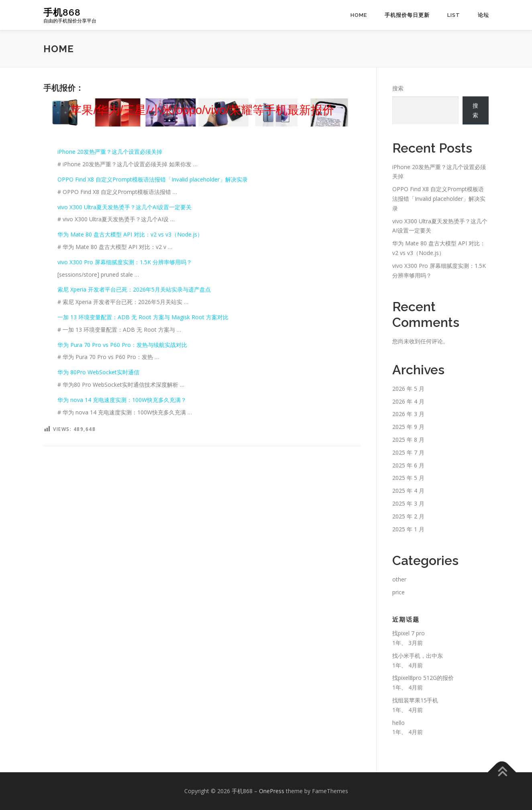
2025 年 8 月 (408, 440)
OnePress (272, 791)
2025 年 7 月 (408, 452)
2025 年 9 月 (408, 427)
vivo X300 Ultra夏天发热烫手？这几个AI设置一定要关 (124, 207)
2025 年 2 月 (408, 516)
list (454, 15)
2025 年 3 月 (408, 503)
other (399, 579)
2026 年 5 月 (408, 389)
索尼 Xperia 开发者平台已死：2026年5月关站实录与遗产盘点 (134, 289)
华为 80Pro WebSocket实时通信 (98, 372)
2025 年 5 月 (408, 478)
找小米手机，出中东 (418, 656)
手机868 (62, 12)
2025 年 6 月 (408, 465)
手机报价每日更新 (407, 15)
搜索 (398, 88)
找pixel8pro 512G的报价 (423, 678)
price (398, 592)
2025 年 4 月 (408, 491)
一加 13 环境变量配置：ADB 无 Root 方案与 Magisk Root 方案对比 (143, 317)
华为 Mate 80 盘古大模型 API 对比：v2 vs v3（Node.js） (130, 234)
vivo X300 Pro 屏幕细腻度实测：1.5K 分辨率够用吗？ (125, 262)
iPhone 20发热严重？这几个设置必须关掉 (110, 152)
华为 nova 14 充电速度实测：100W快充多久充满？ (122, 400)
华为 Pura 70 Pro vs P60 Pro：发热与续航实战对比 (122, 345)
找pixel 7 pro (409, 633)
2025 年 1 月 (408, 529)
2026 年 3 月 (408, 414)
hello (398, 723)
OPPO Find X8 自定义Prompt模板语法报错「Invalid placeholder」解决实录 (153, 179)
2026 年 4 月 (408, 401)
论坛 (483, 15)
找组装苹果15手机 (415, 700)
